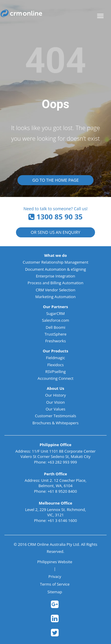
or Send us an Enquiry (55, 232)
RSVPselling (55, 372)
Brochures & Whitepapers (56, 423)
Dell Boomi (55, 327)
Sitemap (55, 592)
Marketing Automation (55, 297)
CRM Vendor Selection (56, 290)
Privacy (55, 576)
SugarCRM (55, 313)
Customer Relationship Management (56, 262)
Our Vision (55, 402)
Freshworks (56, 341)
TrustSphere (55, 334)
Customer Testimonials (55, 416)
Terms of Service (55, 584)
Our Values (55, 409)
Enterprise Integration (55, 276)
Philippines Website (55, 562)
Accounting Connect (55, 378)
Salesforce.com (56, 320)
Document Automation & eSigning (56, 269)
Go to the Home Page (55, 180)
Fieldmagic (55, 358)
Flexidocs (56, 365)
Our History (55, 395)
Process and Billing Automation (55, 283)
